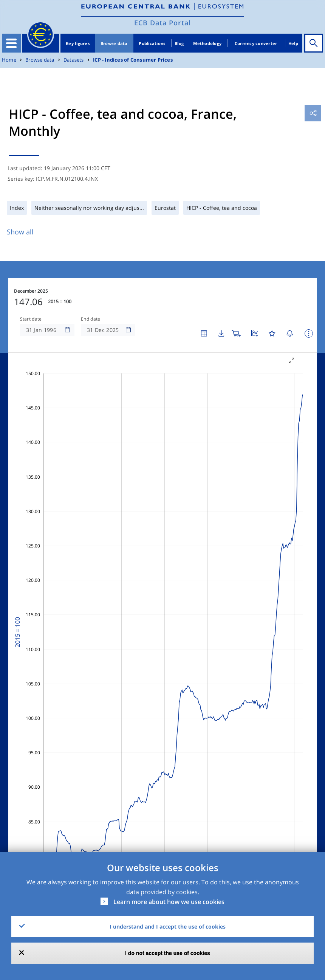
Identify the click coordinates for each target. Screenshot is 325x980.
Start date (31, 319)
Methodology (207, 43)
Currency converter (256, 43)
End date (91, 319)
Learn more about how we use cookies (169, 902)
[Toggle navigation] (11, 43)
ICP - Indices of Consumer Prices (133, 60)
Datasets (74, 60)
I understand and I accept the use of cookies (168, 927)
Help (293, 43)
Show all (20, 232)
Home (9, 60)
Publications (152, 43)
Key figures (78, 43)
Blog (179, 43)
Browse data (114, 43)
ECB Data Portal (162, 23)
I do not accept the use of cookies (168, 953)
